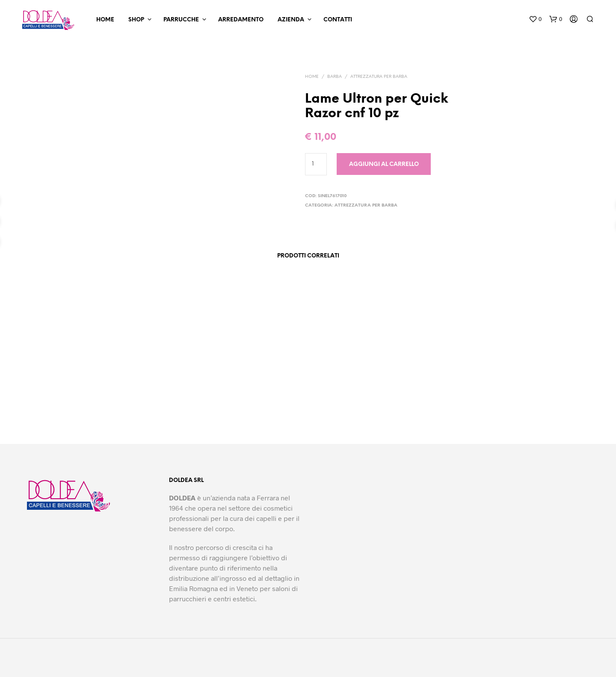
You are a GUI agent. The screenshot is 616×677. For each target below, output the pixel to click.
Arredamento (241, 20)
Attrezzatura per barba (379, 77)
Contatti (338, 20)
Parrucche (181, 20)
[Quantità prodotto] (316, 164)
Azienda (291, 20)
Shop (136, 20)
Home (105, 20)
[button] (535, 19)
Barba (335, 77)
